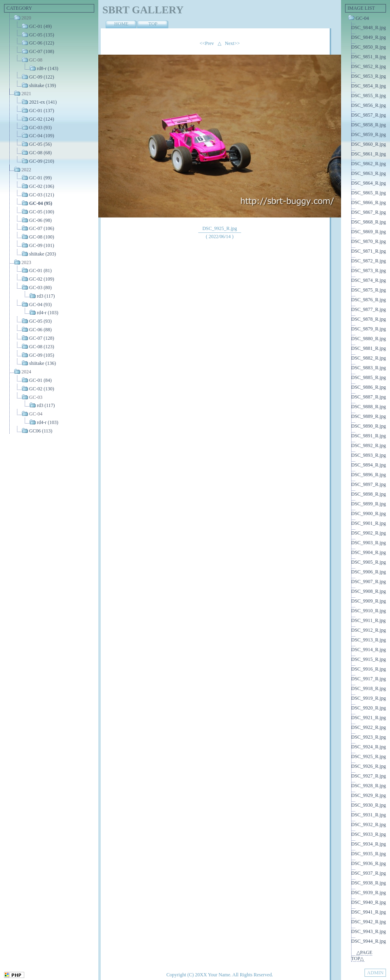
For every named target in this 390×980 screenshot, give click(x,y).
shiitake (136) (42, 363)
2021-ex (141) (43, 102)
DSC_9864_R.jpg (369, 183)
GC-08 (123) (42, 347)
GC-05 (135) (42, 34)
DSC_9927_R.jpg (369, 776)
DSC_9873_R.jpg (369, 271)
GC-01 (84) (40, 380)
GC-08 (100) (42, 237)
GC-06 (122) (42, 43)
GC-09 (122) (42, 77)
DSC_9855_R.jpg (369, 96)
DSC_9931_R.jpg (369, 815)
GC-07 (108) (42, 51)
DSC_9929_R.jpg (369, 795)
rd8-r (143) (48, 68)
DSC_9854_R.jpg (369, 86)
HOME (121, 24)
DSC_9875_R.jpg (369, 290)
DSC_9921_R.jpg (369, 718)
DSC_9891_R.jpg (369, 436)
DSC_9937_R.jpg (369, 873)
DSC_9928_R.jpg (369, 786)
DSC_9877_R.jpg (369, 309)
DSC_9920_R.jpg (369, 708)
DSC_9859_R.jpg (369, 134)
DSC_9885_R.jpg (369, 377)
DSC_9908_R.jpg (369, 591)
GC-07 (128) (42, 338)
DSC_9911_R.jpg (368, 620)
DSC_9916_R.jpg (369, 669)
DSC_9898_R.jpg (369, 494)
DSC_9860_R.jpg (369, 144)
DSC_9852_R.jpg (369, 66)
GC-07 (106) (42, 228)
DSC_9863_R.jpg (369, 173)
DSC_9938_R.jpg (369, 883)
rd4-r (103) (48, 313)
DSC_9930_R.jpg (369, 805)
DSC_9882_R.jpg (369, 358)
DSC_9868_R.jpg (369, 222)
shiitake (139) (42, 85)
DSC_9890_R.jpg (369, 426)
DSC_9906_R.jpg (369, 572)
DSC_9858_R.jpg (369, 125)
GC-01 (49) (40, 26)
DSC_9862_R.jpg (369, 164)
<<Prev (207, 43)
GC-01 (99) (40, 178)
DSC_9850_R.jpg (369, 47)
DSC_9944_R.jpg (369, 941)
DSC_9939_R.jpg (369, 893)
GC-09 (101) (42, 245)
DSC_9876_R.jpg (369, 300)
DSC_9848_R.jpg (369, 28)
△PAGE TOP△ (362, 955)
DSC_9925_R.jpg (369, 756)
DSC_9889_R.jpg (369, 416)
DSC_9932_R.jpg (369, 824)
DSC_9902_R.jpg (369, 533)
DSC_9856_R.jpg (369, 105)
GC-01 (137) (42, 111)
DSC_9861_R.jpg (369, 154)
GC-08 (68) (40, 153)
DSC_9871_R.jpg (369, 251)
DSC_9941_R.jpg (369, 912)
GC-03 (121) (42, 195)
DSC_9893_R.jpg (369, 455)
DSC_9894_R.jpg (369, 465)
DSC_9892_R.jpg (369, 445)
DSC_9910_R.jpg (369, 611)
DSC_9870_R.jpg (369, 241)
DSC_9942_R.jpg (369, 922)
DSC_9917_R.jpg (369, 679)
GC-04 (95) (41, 203)
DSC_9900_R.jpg (369, 513)
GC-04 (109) (42, 136)
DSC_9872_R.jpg (369, 261)
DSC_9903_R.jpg (369, 543)
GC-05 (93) (40, 321)
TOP (153, 24)
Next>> (232, 43)
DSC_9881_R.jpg (369, 348)
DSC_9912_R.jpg (369, 630)
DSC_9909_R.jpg (369, 601)
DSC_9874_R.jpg (369, 280)
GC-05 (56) (40, 144)
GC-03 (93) (40, 127)
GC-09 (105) (42, 355)
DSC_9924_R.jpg (369, 747)
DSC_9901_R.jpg (369, 523)
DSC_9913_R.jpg (369, 640)
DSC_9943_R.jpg (369, 931)
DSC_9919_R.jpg (369, 698)
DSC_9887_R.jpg (369, 397)
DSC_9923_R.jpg (369, 737)
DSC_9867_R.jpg (369, 212)
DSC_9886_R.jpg (369, 387)
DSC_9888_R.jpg (369, 407)
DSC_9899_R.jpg (369, 504)
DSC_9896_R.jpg (369, 475)
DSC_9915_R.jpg (369, 659)
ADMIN (375, 973)
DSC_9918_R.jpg (369, 688)
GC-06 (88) (40, 330)
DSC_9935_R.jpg (369, 854)
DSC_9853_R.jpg (369, 76)
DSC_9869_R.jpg (369, 232)
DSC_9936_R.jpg (369, 863)
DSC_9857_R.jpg (369, 115)
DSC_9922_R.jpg (369, 727)
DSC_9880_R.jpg (369, 339)
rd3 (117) (46, 296)
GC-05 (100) (42, 212)
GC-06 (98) (40, 220)
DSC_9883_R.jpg (369, 368)
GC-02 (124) (42, 119)
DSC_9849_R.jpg (369, 37)
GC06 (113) (41, 431)
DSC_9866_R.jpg (369, 202)
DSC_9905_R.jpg (369, 562)
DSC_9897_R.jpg (369, 484)
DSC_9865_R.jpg (369, 193)
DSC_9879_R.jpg (369, 329)
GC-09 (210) (42, 161)
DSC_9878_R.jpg (369, 319)
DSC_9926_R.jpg (369, 766)
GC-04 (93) (40, 304)
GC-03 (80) (40, 288)
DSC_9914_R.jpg (369, 650)
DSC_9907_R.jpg (369, 582)
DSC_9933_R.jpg (369, 834)
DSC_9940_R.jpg (369, 902)
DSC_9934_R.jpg (369, 844)
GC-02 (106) (42, 186)
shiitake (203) (42, 254)
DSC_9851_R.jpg (369, 57)
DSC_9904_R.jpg (369, 552)
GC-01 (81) (40, 271)
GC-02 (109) (42, 279)
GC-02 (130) (42, 389)
